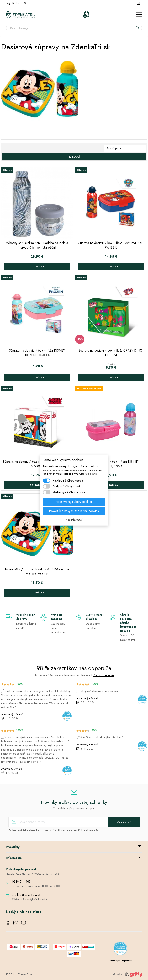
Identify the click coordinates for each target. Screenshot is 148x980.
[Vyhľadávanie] (74, 28)
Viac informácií (74, 520)
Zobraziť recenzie (104, 675)
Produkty (13, 847)
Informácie (14, 858)
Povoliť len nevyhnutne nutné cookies (74, 511)
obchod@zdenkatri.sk (26, 895)
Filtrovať (74, 157)
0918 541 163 (19, 3)
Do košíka (37, 266)
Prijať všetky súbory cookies (74, 502)
